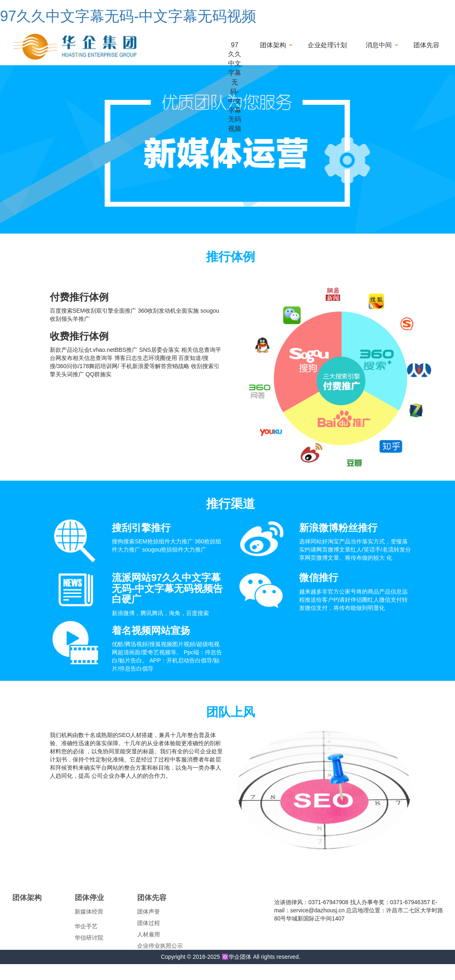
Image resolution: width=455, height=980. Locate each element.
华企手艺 (86, 926)
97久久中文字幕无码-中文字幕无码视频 (128, 16)
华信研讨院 (89, 938)
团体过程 (149, 923)
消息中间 (379, 45)
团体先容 (426, 45)
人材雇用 (149, 934)
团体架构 (273, 45)
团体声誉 (149, 912)
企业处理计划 (327, 45)
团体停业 (89, 898)
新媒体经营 (89, 912)
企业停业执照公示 (160, 946)
